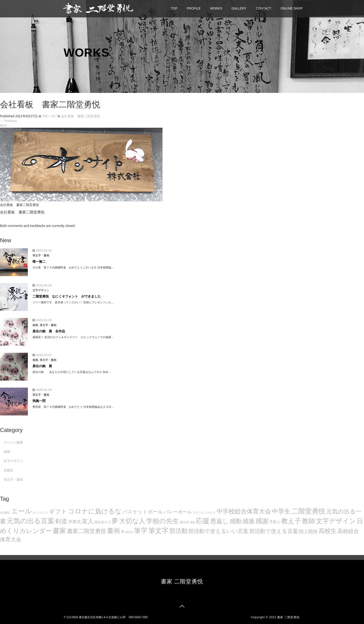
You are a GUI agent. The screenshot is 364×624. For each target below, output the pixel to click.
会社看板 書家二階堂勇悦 (81, 116)
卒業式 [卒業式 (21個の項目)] (75, 522)
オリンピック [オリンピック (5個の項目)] (40, 513)
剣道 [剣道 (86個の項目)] (61, 521)
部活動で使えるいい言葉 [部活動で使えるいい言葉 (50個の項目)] (218, 531)
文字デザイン (41, 290)
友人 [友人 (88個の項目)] (88, 521)
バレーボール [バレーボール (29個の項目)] (178, 512)
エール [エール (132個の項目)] (21, 511)
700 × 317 (49, 116)
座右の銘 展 (42, 366)
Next (5, 125)
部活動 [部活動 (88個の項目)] (179, 531)
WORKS (216, 8)
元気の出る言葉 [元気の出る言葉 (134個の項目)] (31, 521)
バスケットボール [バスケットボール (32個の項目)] (143, 512)
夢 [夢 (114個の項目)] (115, 521)
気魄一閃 (39, 401)
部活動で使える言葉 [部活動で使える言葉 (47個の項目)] (274, 531)
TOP (174, 8)
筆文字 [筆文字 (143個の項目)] (158, 531)
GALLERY (239, 8)
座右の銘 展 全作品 (49, 331)
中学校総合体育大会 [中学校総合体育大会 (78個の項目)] (244, 511)
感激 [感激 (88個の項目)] (248, 521)
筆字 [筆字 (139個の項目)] (141, 531)
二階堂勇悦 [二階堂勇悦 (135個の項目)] (308, 511)
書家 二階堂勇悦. (289, 617)
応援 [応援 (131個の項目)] (203, 521)
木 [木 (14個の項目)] (123, 532)
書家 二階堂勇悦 (182, 581)
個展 (35, 325)
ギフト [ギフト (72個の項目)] (58, 511)
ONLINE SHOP (292, 8)
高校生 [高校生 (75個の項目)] (328, 531)
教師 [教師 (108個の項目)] (309, 521)
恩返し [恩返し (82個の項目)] (219, 521)
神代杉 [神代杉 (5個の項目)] (129, 532)
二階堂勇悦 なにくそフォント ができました (67, 296)
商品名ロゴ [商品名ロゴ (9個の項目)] (103, 522)
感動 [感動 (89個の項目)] (236, 521)
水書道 (8, 470)
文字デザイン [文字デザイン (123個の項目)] (336, 521)
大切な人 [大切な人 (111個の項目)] (132, 521)
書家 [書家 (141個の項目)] (59, 531)
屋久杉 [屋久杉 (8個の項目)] (184, 522)
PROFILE (194, 8)
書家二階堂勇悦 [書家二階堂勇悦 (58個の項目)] (87, 531)
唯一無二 (39, 261)
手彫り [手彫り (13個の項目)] (275, 522)
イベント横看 (13, 442)
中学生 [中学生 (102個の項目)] (281, 511)
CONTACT (264, 8)
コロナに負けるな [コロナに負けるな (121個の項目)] (95, 511)
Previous (8, 121)
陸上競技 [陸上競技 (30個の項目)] (308, 531)
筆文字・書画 (41, 255)
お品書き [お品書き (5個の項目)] (5, 513)
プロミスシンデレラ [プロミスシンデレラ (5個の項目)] (204, 513)
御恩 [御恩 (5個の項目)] (192, 522)
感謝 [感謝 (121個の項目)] (262, 521)
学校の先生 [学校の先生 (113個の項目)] (163, 521)
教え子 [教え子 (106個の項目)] (291, 521)
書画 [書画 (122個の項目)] (114, 531)
